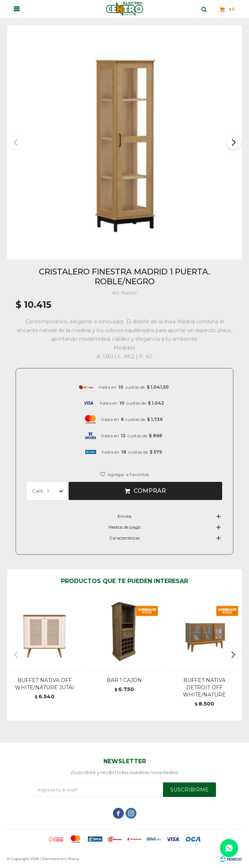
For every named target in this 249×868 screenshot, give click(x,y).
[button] (233, 142)
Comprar (150, 491)
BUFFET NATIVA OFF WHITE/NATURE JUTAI (44, 684)
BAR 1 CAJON (124, 680)
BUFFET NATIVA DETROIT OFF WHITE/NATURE (204, 687)
